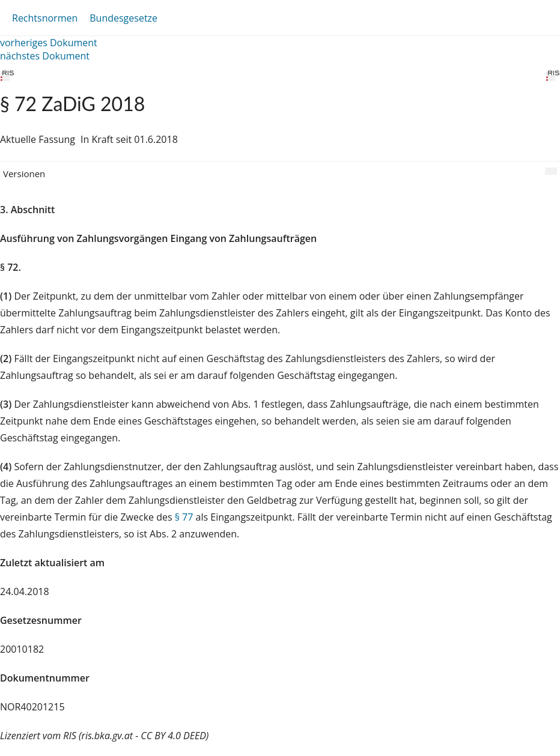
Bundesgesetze (123, 18)
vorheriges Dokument (49, 43)
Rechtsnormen (45, 18)
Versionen (24, 174)
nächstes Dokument (45, 56)
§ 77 (184, 517)
